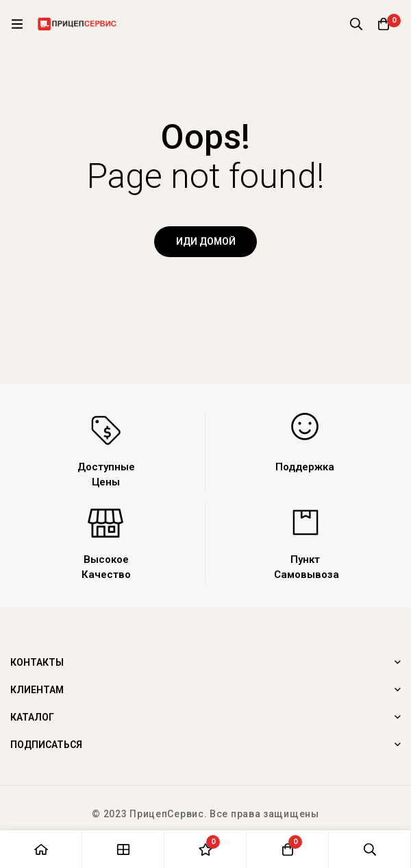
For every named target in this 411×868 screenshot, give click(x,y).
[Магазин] (123, 849)
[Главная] (41, 849)
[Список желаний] (206, 849)
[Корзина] (384, 24)
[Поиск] (356, 24)
